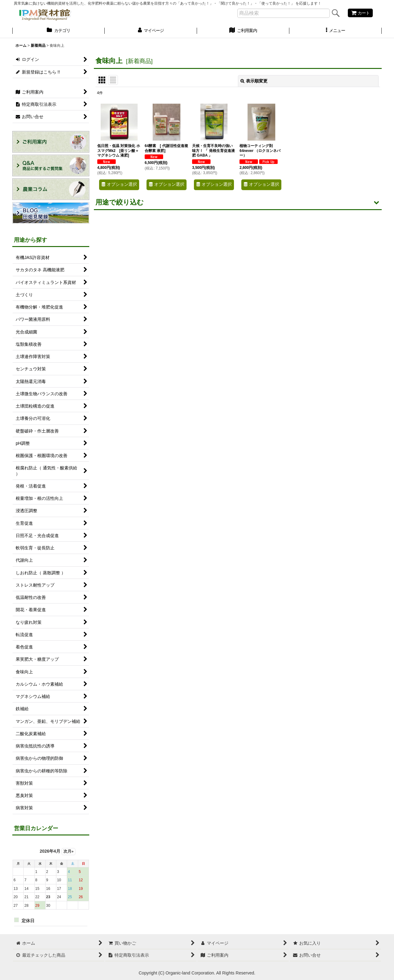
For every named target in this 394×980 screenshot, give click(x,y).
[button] (336, 31)
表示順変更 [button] (254, 81)
